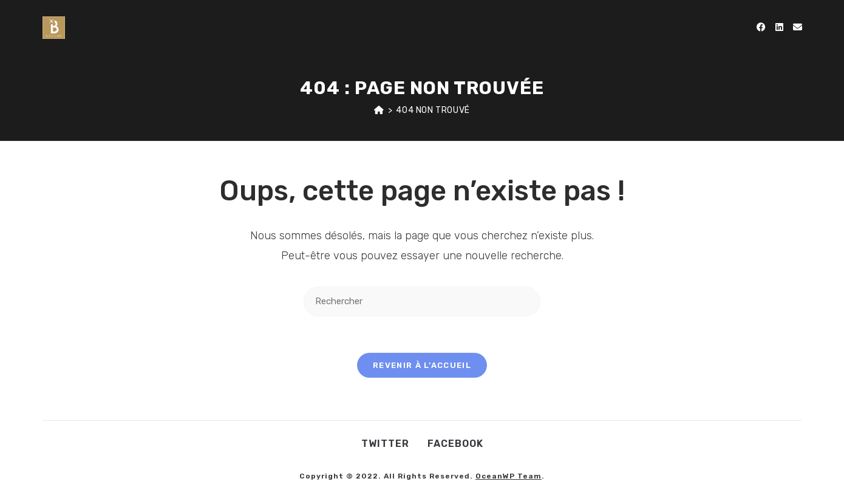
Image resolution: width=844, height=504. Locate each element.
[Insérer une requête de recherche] (422, 301)
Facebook (455, 444)
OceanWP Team (509, 476)
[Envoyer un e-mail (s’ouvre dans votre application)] (798, 27)
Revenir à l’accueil (422, 365)
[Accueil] (379, 110)
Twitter (385, 444)
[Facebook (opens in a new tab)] (761, 27)
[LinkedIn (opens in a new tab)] (779, 27)
